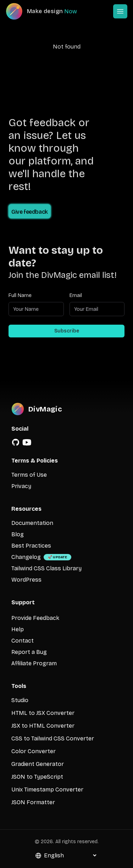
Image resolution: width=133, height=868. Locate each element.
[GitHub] (16, 442)
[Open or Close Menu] (120, 11)
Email (76, 295)
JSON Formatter (33, 802)
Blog (18, 534)
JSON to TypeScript (37, 777)
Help (18, 629)
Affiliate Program (34, 663)
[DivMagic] (48, 11)
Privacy (21, 486)
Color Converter (34, 751)
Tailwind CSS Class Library (46, 568)
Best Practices (31, 546)
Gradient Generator (38, 764)
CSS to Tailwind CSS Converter (53, 738)
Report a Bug (29, 652)
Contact (23, 641)
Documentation (32, 523)
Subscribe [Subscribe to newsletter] (67, 331)
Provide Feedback (35, 618)
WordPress (26, 580)
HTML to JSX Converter (43, 713)
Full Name (20, 295)
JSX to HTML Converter (43, 726)
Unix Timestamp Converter (47, 789)
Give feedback (30, 212)
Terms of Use (29, 475)
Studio (20, 700)
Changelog (26, 557)
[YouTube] (27, 442)
